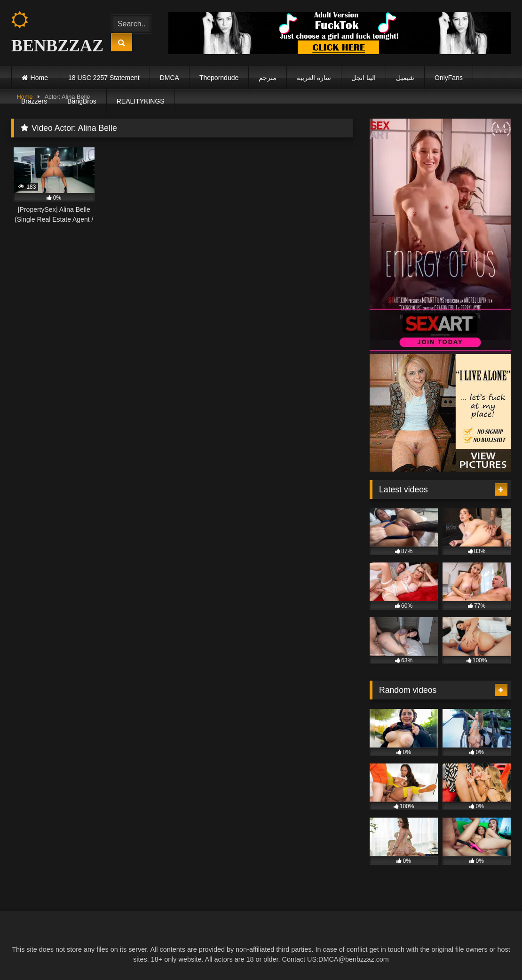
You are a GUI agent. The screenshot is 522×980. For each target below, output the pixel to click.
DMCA (170, 78)
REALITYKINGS (141, 101)
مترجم (268, 78)
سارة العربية (314, 78)
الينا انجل (364, 78)
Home (39, 78)
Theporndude (219, 78)
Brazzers (34, 101)
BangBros (82, 101)
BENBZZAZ (53, 33)
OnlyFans (449, 78)
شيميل (405, 78)
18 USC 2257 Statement (104, 78)
